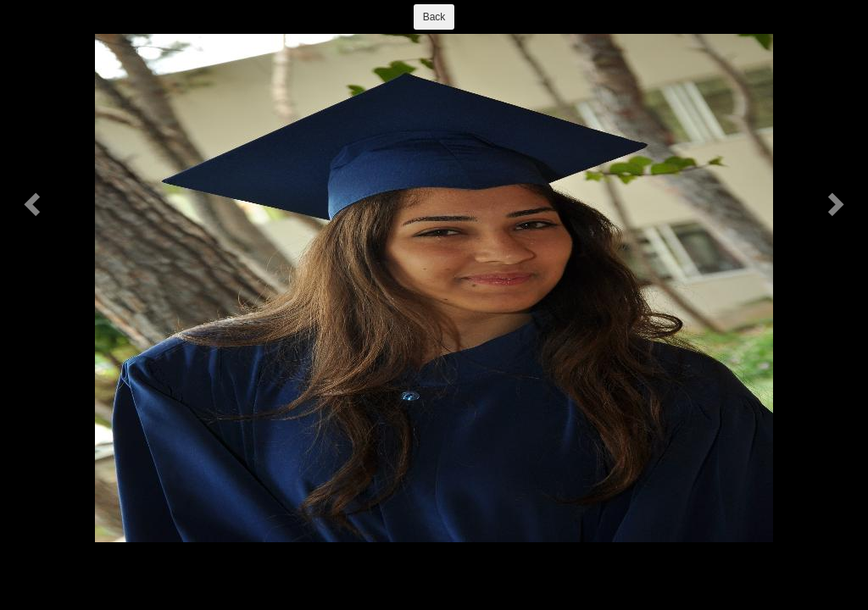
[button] (34, 203)
